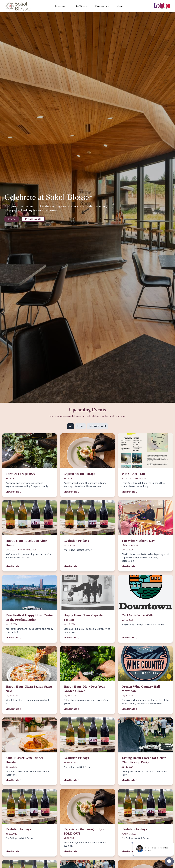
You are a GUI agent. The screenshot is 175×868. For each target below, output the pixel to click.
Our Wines (82, 6)
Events (12, 219)
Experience (62, 6)
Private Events (33, 219)
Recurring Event (97, 426)
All (71, 426)
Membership (102, 6)
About (121, 6)
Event (80, 426)
